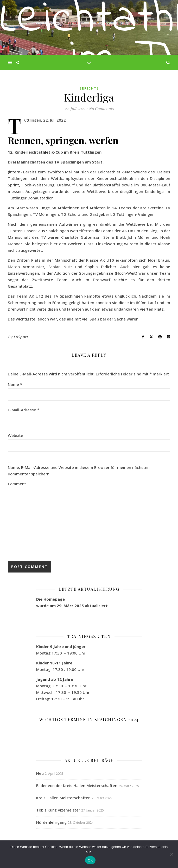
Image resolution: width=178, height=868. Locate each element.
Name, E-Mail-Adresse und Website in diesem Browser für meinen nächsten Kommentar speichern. (79, 471)
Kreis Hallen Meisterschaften (63, 798)
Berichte (89, 88)
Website (15, 435)
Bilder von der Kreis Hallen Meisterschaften (77, 785)
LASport (21, 337)
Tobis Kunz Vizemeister (58, 810)
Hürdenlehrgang (51, 822)
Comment (17, 484)
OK (90, 860)
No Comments (101, 109)
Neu (40, 773)
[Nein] (171, 854)
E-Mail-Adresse (24, 410)
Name (15, 384)
